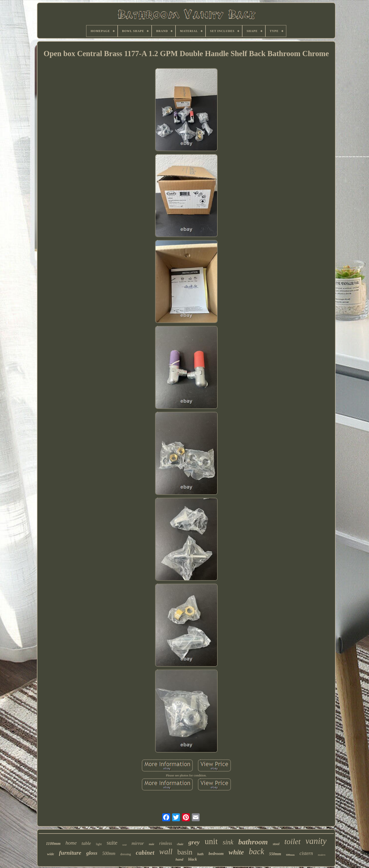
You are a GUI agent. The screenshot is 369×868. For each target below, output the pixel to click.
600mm (290, 855)
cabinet (145, 853)
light (99, 844)
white (236, 852)
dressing (126, 854)
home (71, 843)
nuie (152, 844)
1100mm (53, 844)
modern (322, 855)
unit (211, 841)
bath (200, 854)
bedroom (216, 854)
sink (228, 842)
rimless (166, 843)
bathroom (253, 842)
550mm (275, 854)
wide (50, 854)
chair (180, 844)
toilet (292, 841)
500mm (109, 853)
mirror (138, 843)
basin (185, 852)
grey (194, 842)
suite (112, 843)
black (193, 859)
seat (125, 845)
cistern (306, 853)
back (257, 852)
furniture (70, 853)
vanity (316, 841)
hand (179, 859)
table (86, 843)
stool (276, 844)
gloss (92, 853)
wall (166, 852)
